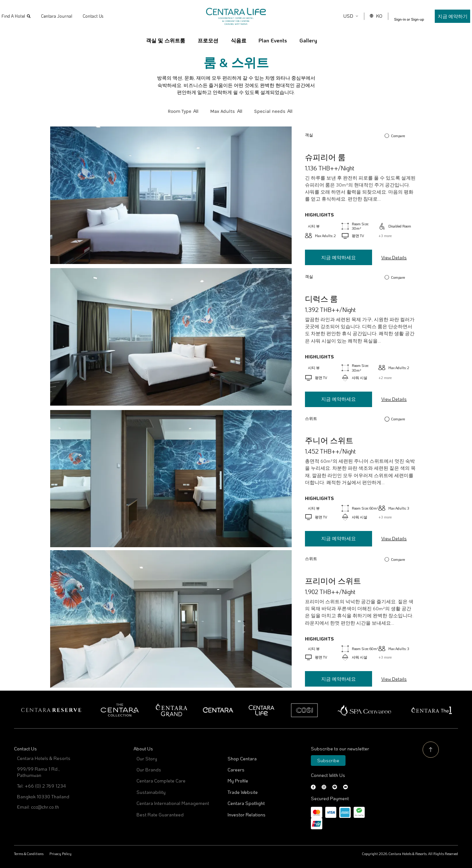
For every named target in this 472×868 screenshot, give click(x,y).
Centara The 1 (431, 710)
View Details (394, 257)
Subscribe (328, 760)
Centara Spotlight (246, 803)
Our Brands (149, 770)
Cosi (304, 710)
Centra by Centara (262, 710)
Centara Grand (172, 710)
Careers (236, 770)
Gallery (308, 40)
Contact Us (102, 16)
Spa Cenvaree (364, 710)
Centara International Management (173, 803)
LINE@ (335, 787)
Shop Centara (242, 758)
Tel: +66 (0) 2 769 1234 (41, 786)
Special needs (270, 111)
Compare (398, 136)
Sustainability (151, 792)
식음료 (239, 40)
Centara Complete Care (161, 781)
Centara (218, 710)
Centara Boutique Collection (120, 710)
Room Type (180, 111)
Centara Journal (65, 16)
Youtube (345, 787)
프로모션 (208, 40)
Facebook (313, 787)
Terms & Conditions (29, 854)
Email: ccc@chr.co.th (38, 807)
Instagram (324, 787)
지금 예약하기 (444, 16)
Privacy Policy (60, 854)
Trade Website (243, 792)
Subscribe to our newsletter (340, 749)
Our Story (147, 758)
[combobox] (196, 111)
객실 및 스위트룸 (166, 40)
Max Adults (223, 111)
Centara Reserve (51, 710)
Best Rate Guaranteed (160, 815)
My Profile (238, 781)
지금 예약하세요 (339, 257)
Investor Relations (247, 815)
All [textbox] (196, 111)
